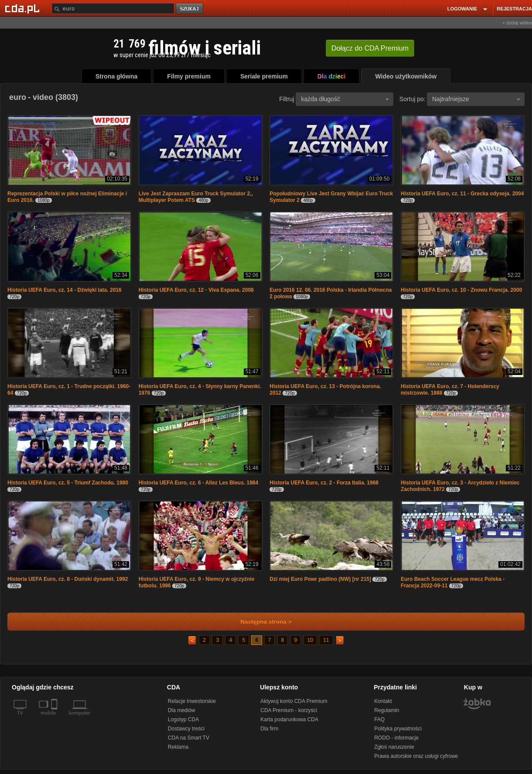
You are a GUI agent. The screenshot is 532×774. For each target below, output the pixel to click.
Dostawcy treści (186, 729)
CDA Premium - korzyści (289, 710)
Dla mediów (182, 710)
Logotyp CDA (183, 719)
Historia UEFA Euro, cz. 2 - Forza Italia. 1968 (324, 483)
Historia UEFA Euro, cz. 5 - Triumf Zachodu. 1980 (68, 483)
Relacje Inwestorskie (192, 701)
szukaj (190, 9)
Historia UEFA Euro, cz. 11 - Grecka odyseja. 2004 (462, 194)
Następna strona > (260, 622)
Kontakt (383, 701)
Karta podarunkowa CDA (289, 719)
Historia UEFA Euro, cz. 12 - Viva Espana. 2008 (196, 290)
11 (326, 640)
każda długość (345, 99)
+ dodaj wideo (517, 23)
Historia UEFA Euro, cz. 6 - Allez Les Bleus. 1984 (199, 483)
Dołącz (370, 48)
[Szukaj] (113, 9)
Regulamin (387, 710)
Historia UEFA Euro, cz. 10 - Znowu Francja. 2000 (461, 290)
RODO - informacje (396, 738)
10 (310, 640)
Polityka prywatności (398, 729)
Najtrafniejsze (476, 99)
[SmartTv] (55, 718)
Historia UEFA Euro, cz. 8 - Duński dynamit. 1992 (68, 579)
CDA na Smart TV (189, 738)
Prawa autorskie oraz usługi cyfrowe (416, 756)
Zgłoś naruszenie (394, 747)
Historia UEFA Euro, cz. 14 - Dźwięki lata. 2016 (65, 290)
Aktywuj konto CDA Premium (294, 701)
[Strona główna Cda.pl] (24, 8)
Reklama (178, 747)
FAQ (379, 719)
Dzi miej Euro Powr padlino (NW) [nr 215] (320, 579)
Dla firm (269, 729)
